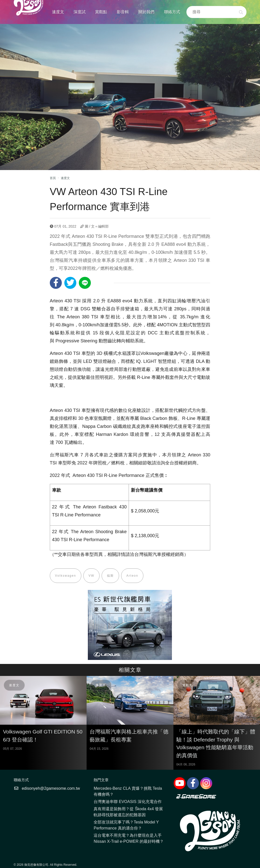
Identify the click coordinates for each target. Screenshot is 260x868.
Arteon (132, 576)
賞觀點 (101, 12)
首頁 (53, 178)
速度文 (58, 12)
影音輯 (123, 12)
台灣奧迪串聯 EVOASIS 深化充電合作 (127, 802)
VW (91, 576)
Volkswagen (66, 576)
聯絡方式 (172, 12)
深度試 (80, 12)
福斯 (110, 576)
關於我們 (146, 12)
